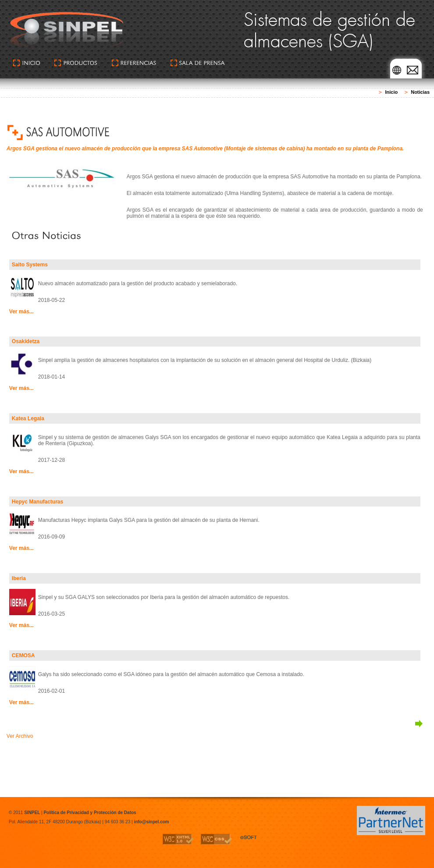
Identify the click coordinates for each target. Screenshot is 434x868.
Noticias (420, 92)
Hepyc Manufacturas (37, 502)
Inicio (391, 92)
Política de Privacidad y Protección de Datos (90, 813)
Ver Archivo (20, 736)
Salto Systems (30, 265)
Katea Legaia (28, 418)
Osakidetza (26, 341)
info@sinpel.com (151, 822)
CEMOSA (23, 655)
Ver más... (21, 312)
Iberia (19, 578)
